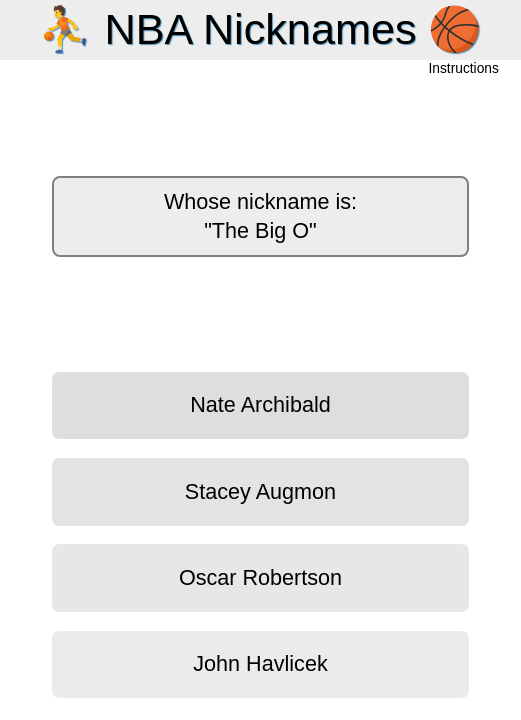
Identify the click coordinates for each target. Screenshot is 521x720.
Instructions (464, 69)
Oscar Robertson (260, 577)
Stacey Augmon (260, 491)
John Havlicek (260, 663)
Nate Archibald (260, 404)
